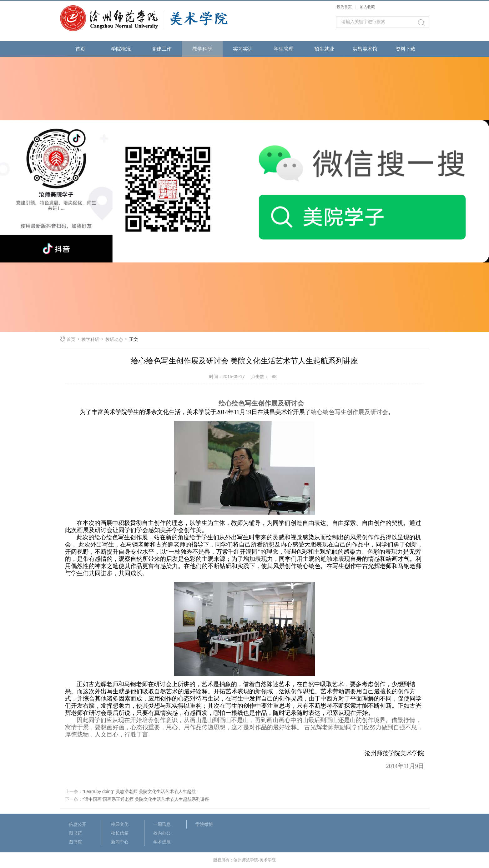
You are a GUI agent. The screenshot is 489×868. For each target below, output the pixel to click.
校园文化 (120, 824)
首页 (80, 49)
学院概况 (121, 49)
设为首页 (344, 7)
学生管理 (284, 49)
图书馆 (75, 833)
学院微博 (204, 824)
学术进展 (162, 842)
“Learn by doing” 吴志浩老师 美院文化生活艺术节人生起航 (139, 791)
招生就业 (324, 49)
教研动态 (114, 339)
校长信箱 (120, 833)
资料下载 (406, 49)
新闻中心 (120, 842)
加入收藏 (367, 7)
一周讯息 (162, 824)
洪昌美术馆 (365, 49)
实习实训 (243, 49)
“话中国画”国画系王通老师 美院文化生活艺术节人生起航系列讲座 (146, 799)
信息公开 (78, 824)
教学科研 (202, 49)
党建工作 (162, 49)
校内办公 (162, 833)
